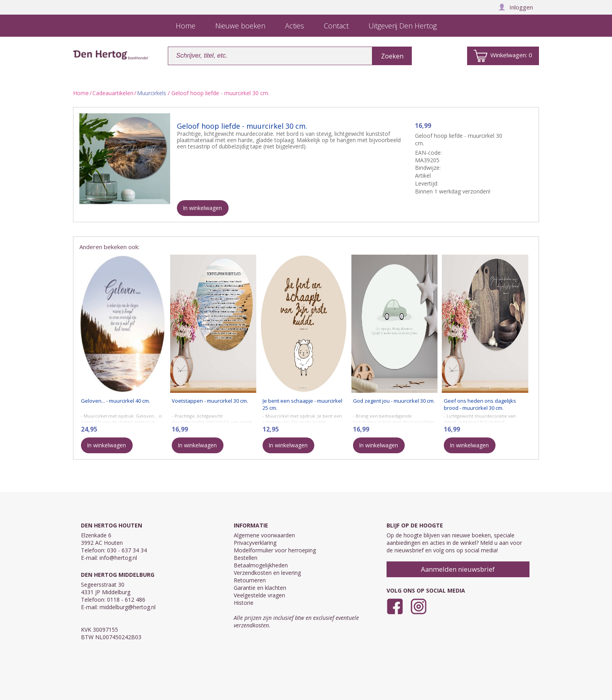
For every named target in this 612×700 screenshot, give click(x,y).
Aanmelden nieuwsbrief (458, 569)
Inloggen (516, 7)
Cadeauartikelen (113, 93)
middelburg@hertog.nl (128, 607)
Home (81, 93)
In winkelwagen (202, 208)
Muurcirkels (152, 93)
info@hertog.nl (118, 558)
